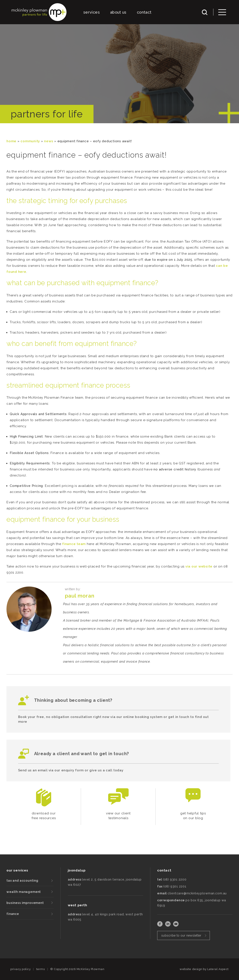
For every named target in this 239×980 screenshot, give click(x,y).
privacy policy (21, 969)
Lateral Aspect (218, 969)
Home (11, 141)
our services (17, 870)
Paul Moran (80, 596)
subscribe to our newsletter (181, 935)
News (49, 141)
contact (144, 12)
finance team (74, 544)
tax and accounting (22, 881)
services (92, 12)
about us (118, 12)
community (30, 141)
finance (13, 914)
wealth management (24, 892)
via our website (199, 566)
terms (41, 969)
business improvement (25, 903)
